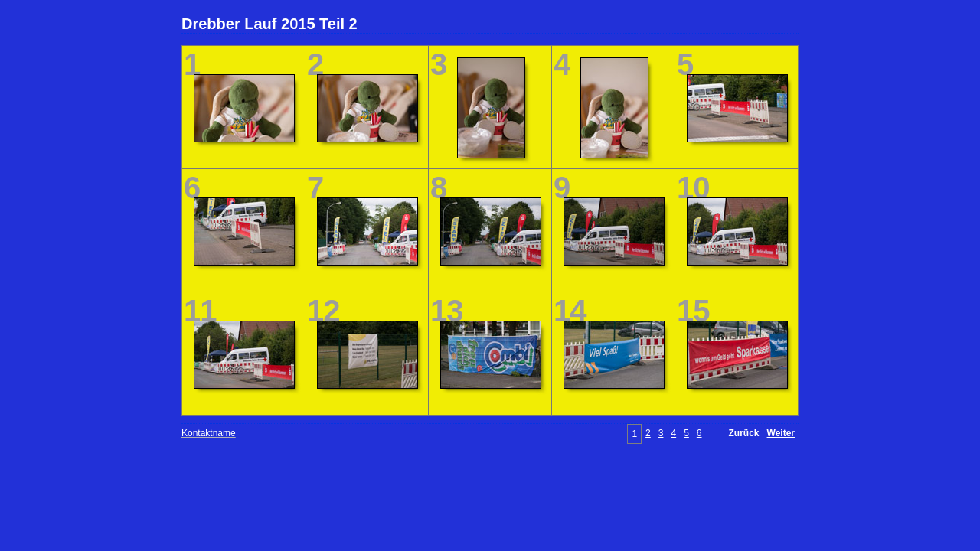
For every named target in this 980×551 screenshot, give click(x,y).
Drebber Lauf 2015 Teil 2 (269, 24)
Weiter (781, 433)
